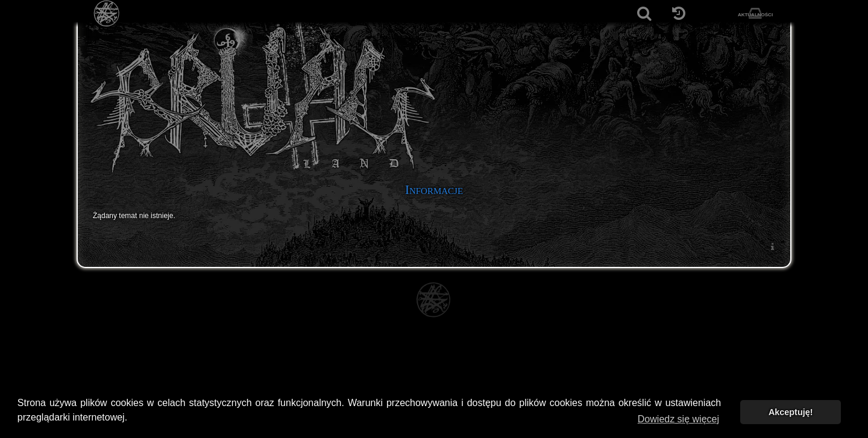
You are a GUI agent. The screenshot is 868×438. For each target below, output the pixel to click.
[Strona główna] (107, 14)
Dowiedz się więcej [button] (678, 419)
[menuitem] (772, 246)
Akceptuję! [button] (791, 412)
